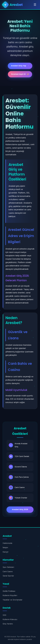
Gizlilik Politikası (9, 591)
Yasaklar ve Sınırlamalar (13, 600)
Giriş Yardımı (8, 624)
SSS (4, 615)
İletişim (5, 548)
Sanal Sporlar (8, 576)
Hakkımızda (7, 543)
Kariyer (6, 552)
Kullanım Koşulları (10, 595)
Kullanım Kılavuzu (10, 619)
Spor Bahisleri (8, 567)
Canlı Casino (8, 571)
